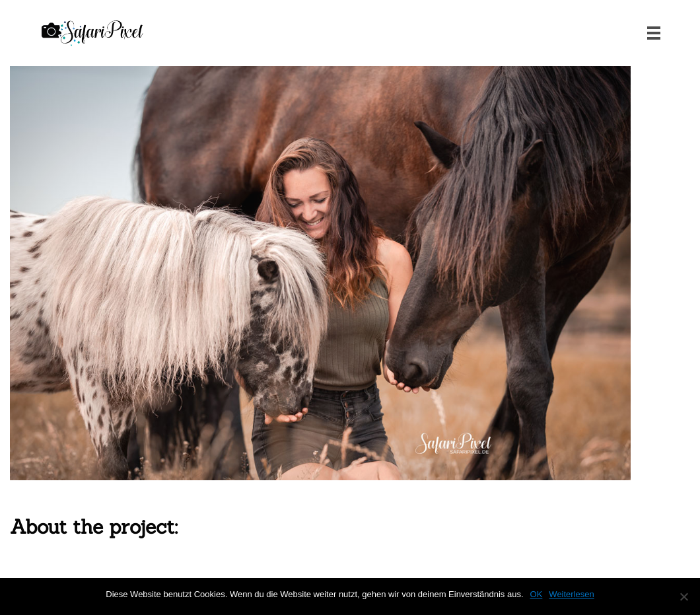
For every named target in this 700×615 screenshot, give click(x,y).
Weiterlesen (571, 594)
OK (537, 594)
